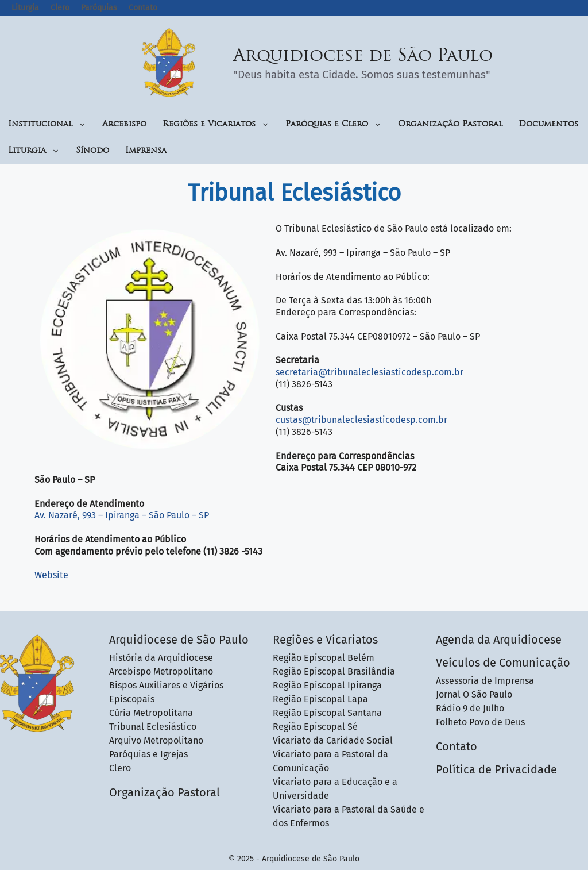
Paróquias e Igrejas (148, 754)
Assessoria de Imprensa (485, 681)
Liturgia (25, 8)
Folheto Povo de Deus (480, 722)
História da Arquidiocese (161, 658)
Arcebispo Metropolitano (161, 671)
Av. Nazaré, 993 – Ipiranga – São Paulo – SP (122, 515)
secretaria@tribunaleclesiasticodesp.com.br (370, 372)
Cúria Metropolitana (151, 713)
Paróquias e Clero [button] (334, 124)
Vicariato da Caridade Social (333, 740)
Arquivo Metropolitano (156, 740)
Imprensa (146, 151)
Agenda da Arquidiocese (499, 640)
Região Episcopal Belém (324, 658)
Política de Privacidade (496, 769)
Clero (60, 8)
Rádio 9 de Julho (470, 708)
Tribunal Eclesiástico (153, 727)
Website (51, 575)
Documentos (548, 124)
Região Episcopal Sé (315, 727)
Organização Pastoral (450, 124)
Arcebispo (124, 124)
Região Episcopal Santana (327, 713)
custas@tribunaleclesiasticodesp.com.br (361, 420)
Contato (143, 8)
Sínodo (92, 151)
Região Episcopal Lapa (320, 699)
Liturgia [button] (34, 151)
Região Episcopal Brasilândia (334, 671)
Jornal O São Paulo (474, 694)
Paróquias (99, 8)
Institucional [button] (47, 124)
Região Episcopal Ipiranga (327, 685)
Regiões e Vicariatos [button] (216, 124)
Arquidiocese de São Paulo (363, 57)
